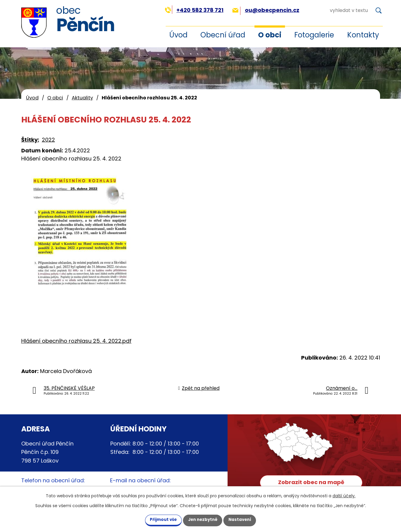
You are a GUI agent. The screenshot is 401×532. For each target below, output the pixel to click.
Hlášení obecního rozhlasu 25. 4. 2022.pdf (76, 341)
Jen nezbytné (203, 519)
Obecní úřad (223, 35)
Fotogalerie (314, 35)
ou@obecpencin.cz (266, 10)
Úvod (178, 35)
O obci (270, 35)
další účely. (344, 495)
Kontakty (363, 35)
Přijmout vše (159, 519)
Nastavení (245, 519)
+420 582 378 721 (194, 10)
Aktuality (82, 98)
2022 (48, 140)
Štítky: (30, 140)
